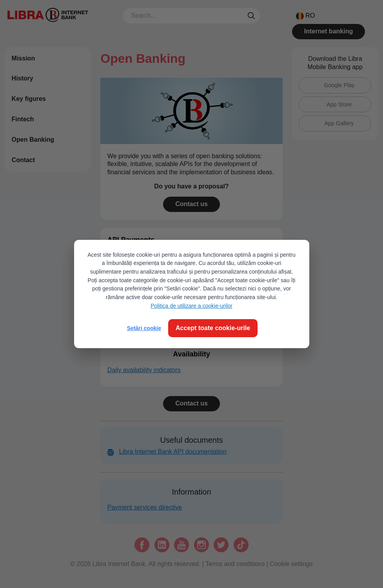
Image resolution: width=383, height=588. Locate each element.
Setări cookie (144, 328)
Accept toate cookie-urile (213, 328)
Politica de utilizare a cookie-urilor (191, 306)
